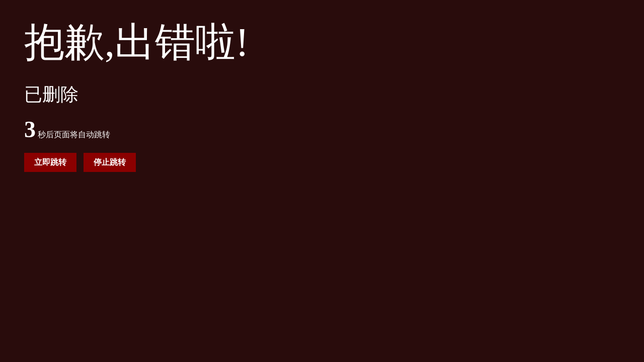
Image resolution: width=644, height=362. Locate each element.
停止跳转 (110, 162)
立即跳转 (50, 162)
